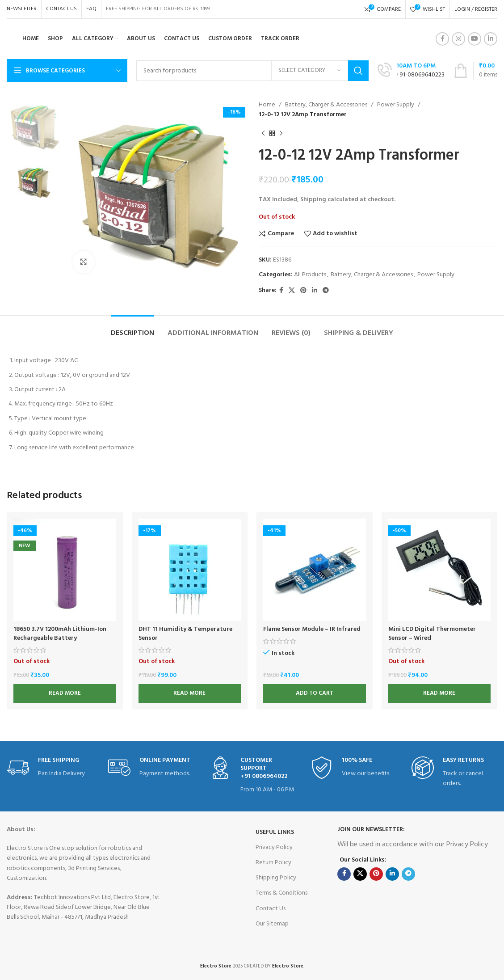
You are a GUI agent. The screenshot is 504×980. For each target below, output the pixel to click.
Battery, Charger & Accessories (326, 105)
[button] (315, 693)
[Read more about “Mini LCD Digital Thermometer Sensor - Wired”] (440, 693)
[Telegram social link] (326, 291)
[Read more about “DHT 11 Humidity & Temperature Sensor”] (190, 693)
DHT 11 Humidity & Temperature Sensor (185, 634)
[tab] (132, 329)
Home (267, 105)
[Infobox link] (50, 768)
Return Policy (273, 863)
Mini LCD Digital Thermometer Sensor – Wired (432, 634)
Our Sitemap (272, 924)
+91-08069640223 (420, 75)
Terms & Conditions (281, 893)
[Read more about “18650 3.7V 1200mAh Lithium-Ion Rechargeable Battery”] (65, 693)
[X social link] (292, 291)
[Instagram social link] (458, 39)
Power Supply (396, 105)
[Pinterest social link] (303, 291)
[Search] (252, 71)
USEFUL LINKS (275, 832)
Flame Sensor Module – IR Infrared (312, 629)
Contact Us (271, 909)
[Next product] (281, 134)
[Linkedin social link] (491, 39)
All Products (310, 275)
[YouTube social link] (475, 39)
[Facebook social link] (442, 39)
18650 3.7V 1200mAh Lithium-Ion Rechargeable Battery (60, 634)
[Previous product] (263, 134)
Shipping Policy (276, 878)
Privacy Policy (274, 847)
